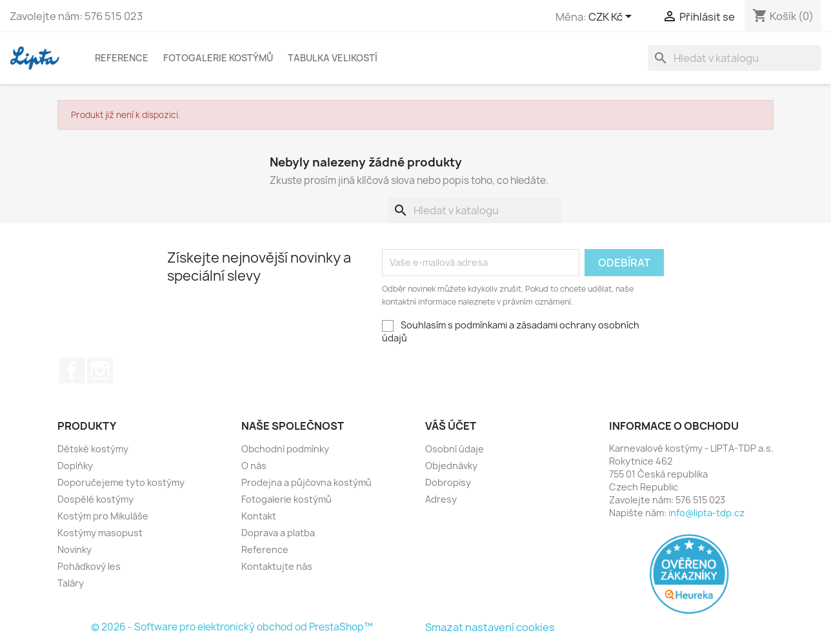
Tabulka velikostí (333, 58)
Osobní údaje (455, 449)
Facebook (72, 370)
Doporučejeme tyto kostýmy (121, 482)
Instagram (100, 370)
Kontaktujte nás (277, 566)
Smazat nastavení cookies (490, 627)
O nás (254, 466)
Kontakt (259, 516)
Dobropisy (448, 482)
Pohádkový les (89, 566)
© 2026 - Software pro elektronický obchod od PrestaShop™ (232, 627)
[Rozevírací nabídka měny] (612, 17)
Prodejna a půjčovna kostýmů (306, 482)
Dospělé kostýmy (95, 499)
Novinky (75, 549)
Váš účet (451, 426)
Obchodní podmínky (285, 449)
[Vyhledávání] (735, 58)
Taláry (71, 583)
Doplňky (75, 466)
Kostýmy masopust (100, 533)
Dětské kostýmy (93, 449)
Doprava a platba (278, 533)
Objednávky (451, 466)
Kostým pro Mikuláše (103, 516)
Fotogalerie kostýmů (218, 58)
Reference (122, 58)
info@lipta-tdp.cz (706, 513)
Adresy (441, 499)
